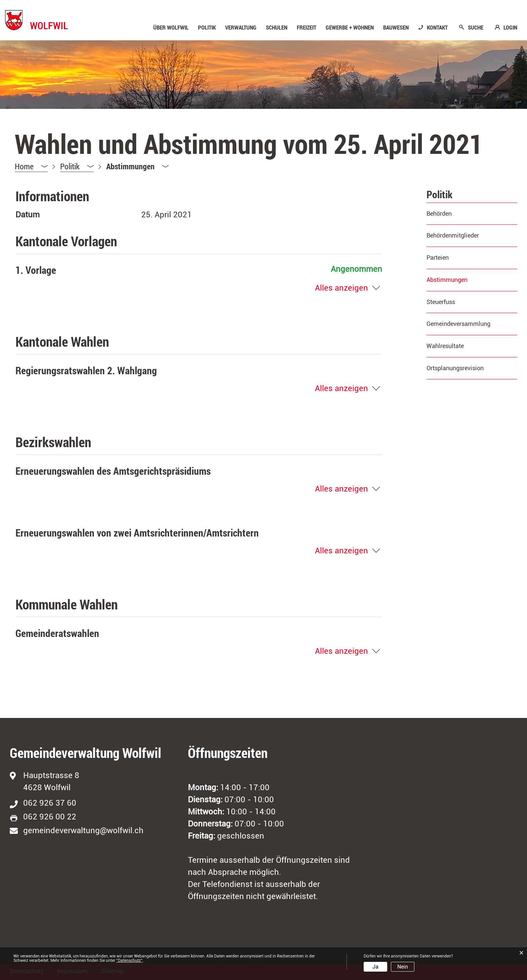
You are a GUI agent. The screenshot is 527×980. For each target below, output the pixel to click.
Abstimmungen (465, 280)
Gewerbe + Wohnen (350, 28)
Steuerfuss (441, 302)
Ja (375, 967)
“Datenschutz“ (129, 961)
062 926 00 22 (50, 817)
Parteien (438, 258)
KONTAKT (437, 28)
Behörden (439, 214)
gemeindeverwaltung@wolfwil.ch (83, 830)
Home (24, 166)
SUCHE (476, 28)
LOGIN (510, 28)
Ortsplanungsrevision (455, 368)
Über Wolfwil (171, 28)
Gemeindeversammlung (458, 324)
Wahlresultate (445, 346)
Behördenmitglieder (453, 235)
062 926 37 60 (50, 803)
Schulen (277, 28)
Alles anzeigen (341, 288)
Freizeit (307, 28)
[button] (77, 166)
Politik (207, 28)
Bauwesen (396, 28)
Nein (403, 967)
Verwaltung (241, 28)
